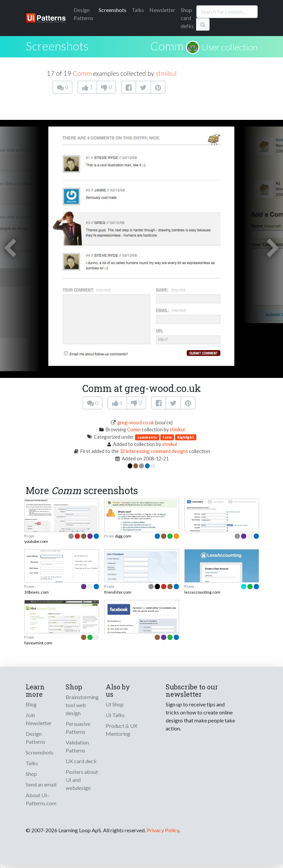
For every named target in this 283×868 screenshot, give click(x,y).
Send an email (41, 784)
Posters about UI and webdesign (82, 780)
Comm (167, 46)
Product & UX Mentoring (121, 730)
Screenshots (112, 10)
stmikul (166, 73)
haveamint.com (38, 643)
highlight (186, 437)
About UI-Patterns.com (41, 799)
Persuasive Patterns (78, 728)
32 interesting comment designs (154, 451)
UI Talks (115, 715)
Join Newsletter (39, 719)
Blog (31, 704)
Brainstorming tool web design (82, 705)
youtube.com (36, 541)
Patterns (83, 14)
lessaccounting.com (202, 592)
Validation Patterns (77, 746)
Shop (31, 774)
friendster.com (118, 592)
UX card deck (81, 761)
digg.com (123, 536)
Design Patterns (35, 738)
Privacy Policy (163, 830)
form (167, 437)
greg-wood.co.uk (136, 422)
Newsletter (162, 10)
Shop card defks (187, 18)
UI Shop (115, 704)
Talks (138, 10)
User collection (230, 47)
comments (147, 437)
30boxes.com (36, 592)
